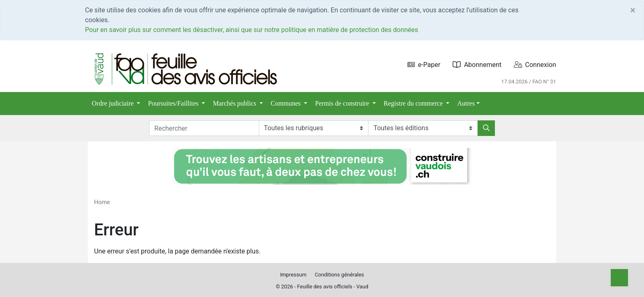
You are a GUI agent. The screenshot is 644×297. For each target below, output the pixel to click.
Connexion (535, 65)
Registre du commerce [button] (414, 103)
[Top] (619, 278)
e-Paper (424, 65)
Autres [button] (466, 103)
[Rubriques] (314, 128)
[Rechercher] (486, 128)
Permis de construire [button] (343, 103)
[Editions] (423, 128)
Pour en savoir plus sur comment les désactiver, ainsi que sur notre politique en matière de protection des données (252, 30)
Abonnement (477, 65)
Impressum (293, 275)
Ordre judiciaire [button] (114, 103)
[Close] (633, 10)
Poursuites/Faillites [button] (174, 103)
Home (102, 202)
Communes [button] (286, 103)
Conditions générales (339, 275)
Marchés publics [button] (236, 103)
